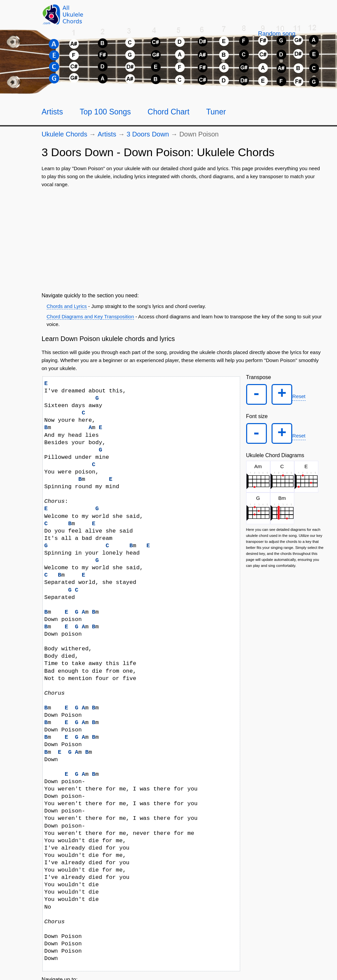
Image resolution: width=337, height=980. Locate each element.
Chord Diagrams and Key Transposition (91, 316)
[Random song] (277, 34)
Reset (301, 397)
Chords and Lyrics (67, 306)
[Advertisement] (183, 239)
